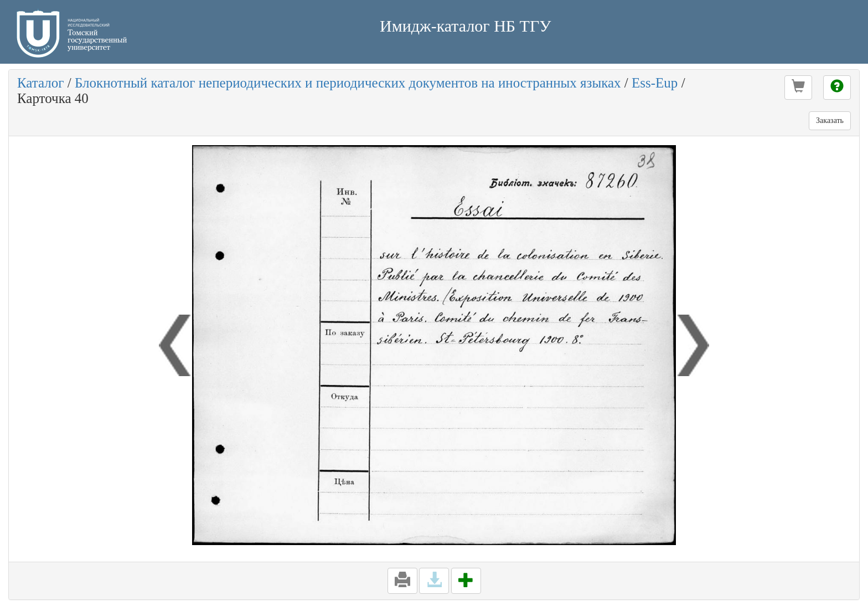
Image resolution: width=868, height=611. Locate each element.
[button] (798, 88)
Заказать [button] (830, 120)
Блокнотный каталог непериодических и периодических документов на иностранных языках (348, 83)
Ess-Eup (655, 83)
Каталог (41, 83)
